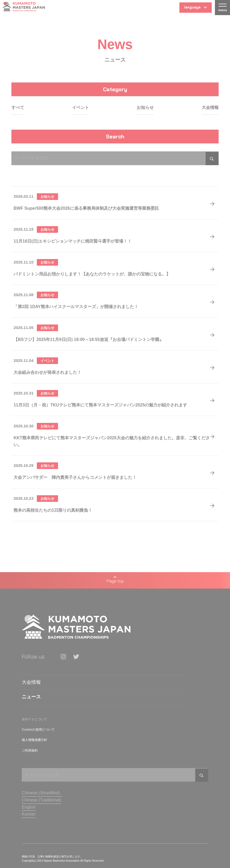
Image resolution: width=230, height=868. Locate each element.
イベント (81, 108)
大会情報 (210, 108)
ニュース (31, 697)
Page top (115, 580)
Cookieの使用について (38, 730)
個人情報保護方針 (34, 740)
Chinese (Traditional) (41, 800)
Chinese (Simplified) (41, 793)
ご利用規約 (30, 751)
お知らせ (145, 108)
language (196, 9)
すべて (18, 108)
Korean (29, 814)
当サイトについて (34, 719)
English (29, 807)
